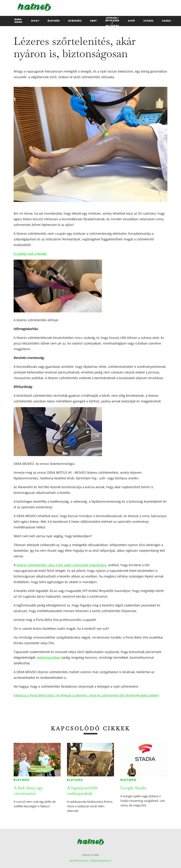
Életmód (22, 780)
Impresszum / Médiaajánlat (90, 861)
